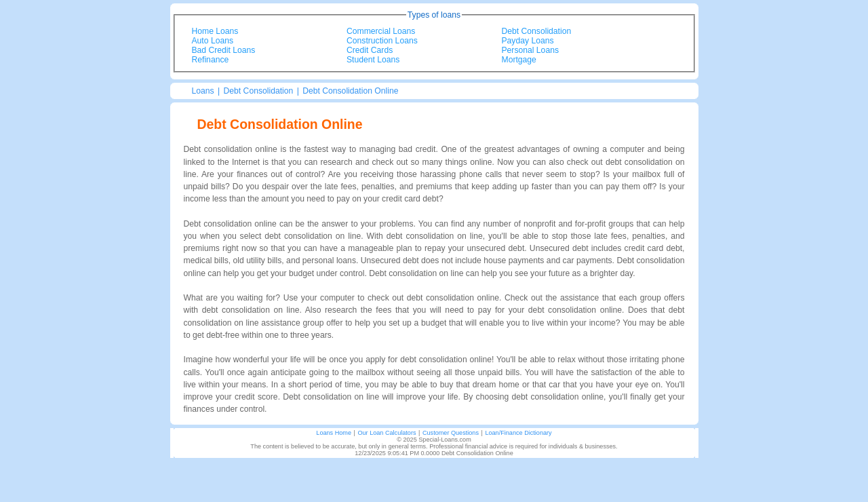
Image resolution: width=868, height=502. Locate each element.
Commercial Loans (381, 31)
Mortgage (519, 60)
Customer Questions (451, 433)
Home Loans (215, 31)
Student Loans (373, 60)
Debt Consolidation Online (350, 91)
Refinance (211, 60)
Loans (203, 91)
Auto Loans (213, 41)
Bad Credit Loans (224, 50)
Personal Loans (530, 50)
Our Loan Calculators (387, 433)
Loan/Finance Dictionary (518, 433)
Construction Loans (382, 41)
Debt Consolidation (537, 31)
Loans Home (334, 433)
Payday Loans (528, 41)
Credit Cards (370, 50)
